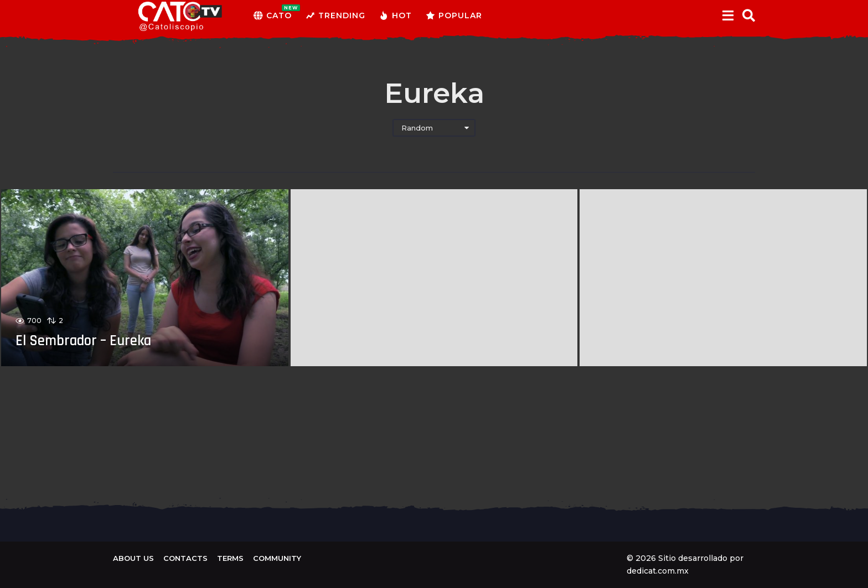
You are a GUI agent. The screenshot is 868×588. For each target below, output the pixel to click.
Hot (396, 15)
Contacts (185, 558)
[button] (728, 15)
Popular (454, 15)
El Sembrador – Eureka (93, 340)
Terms (230, 558)
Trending (335, 15)
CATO (273, 15)
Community (277, 558)
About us (133, 558)
